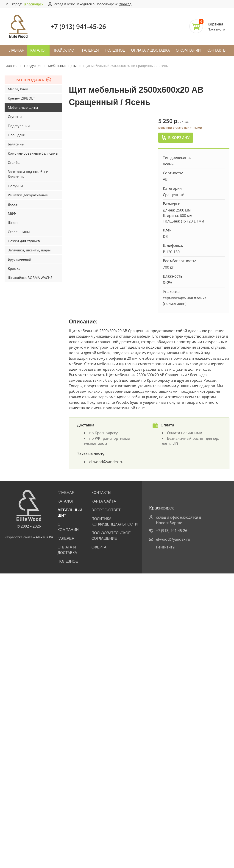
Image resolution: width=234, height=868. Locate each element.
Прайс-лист (64, 50)
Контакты (217, 50)
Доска (13, 204)
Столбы (14, 162)
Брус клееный (19, 259)
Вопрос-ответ (106, 510)
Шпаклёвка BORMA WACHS (30, 278)
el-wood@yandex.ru (106, 462)
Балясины (16, 144)
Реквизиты (166, 547)
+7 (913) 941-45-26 (78, 26)
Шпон (13, 223)
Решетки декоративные (28, 195)
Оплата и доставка (150, 50)
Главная (16, 50)
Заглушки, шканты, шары (29, 250)
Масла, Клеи (18, 89)
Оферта (99, 547)
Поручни (15, 186)
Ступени (15, 117)
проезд (126, 4)
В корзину (176, 138)
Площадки (17, 135)
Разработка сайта (18, 537)
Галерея (91, 50)
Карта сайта (104, 501)
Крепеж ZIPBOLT (21, 98)
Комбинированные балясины (33, 153)
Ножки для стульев (24, 241)
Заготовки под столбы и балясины (28, 174)
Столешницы (19, 232)
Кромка (14, 268)
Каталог (38, 50)
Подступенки (19, 126)
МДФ (12, 213)
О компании (188, 50)
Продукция (33, 66)
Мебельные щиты (62, 66)
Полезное (115, 50)
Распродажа (33, 80)
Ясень (168, 164)
